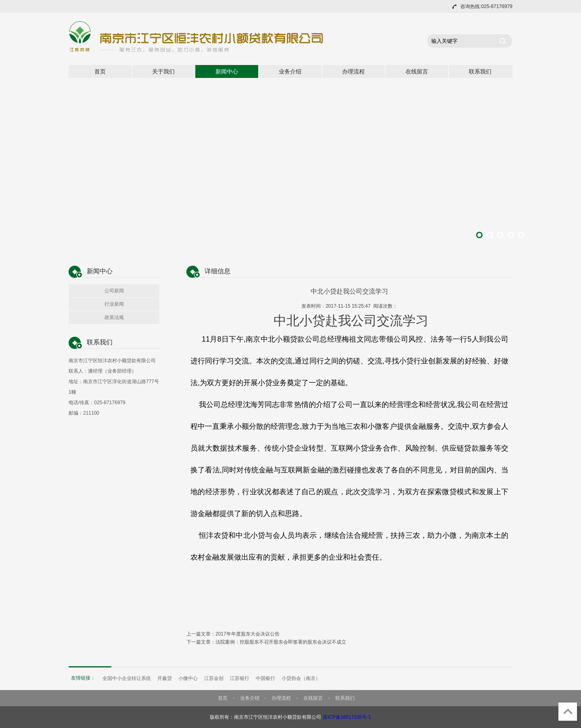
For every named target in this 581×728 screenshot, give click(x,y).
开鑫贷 (165, 678)
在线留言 (417, 71)
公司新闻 (114, 291)
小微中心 (188, 678)
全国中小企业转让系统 (127, 678)
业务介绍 (290, 71)
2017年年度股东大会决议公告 (248, 634)
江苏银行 (240, 678)
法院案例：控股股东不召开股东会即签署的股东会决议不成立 (281, 642)
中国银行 (265, 678)
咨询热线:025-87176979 (486, 6)
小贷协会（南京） (301, 678)
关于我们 (163, 71)
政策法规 (114, 317)
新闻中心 (227, 71)
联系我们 (480, 71)
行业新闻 (114, 304)
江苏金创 (214, 678)
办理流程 (353, 71)
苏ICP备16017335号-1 (347, 717)
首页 (100, 71)
